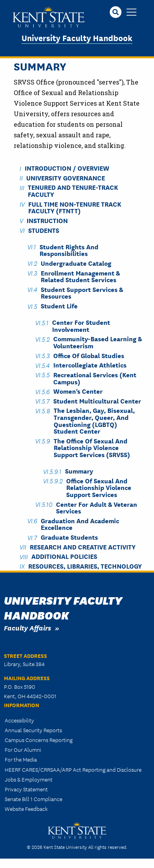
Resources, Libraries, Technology (85, 566)
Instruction (47, 220)
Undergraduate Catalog (76, 263)
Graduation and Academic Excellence (80, 524)
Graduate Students (69, 537)
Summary (79, 471)
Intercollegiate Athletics (90, 365)
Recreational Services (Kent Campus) (95, 378)
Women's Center (78, 391)
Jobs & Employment (29, 779)
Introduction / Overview (67, 168)
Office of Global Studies (89, 355)
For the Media (21, 759)
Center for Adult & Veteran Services (97, 507)
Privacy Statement (26, 789)
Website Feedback (26, 809)
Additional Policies (64, 556)
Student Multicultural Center (97, 401)
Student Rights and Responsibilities (69, 250)
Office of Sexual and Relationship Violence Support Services (99, 487)
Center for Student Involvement (81, 326)
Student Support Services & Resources (82, 292)
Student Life (59, 306)
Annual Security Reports (33, 730)
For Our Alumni (23, 749)
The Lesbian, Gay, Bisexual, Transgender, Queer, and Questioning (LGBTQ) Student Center (94, 420)
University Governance (66, 177)
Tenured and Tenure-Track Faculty (73, 191)
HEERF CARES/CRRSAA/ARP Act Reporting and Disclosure (73, 769)
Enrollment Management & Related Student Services (80, 276)
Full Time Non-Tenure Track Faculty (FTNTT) (75, 207)
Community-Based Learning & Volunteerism (98, 342)
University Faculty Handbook (77, 37)
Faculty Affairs (27, 628)
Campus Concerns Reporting (39, 740)
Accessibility (19, 720)
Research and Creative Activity (83, 547)
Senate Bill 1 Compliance (34, 799)
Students (44, 230)
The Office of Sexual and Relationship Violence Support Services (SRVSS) (92, 447)
